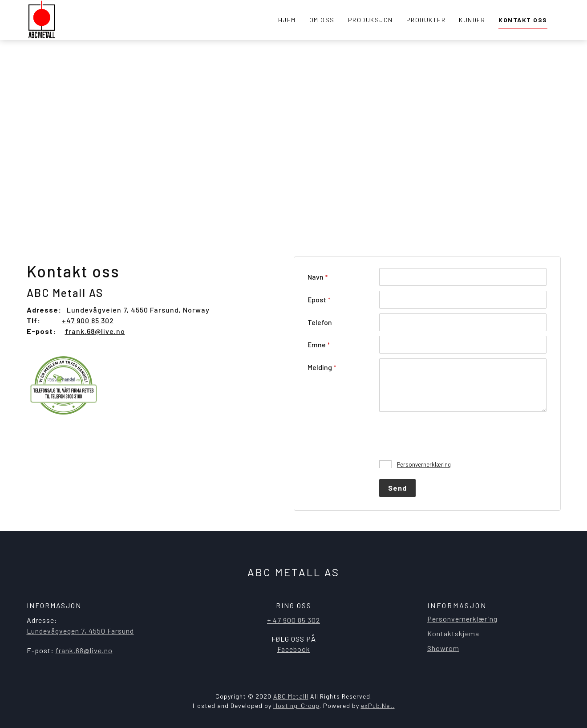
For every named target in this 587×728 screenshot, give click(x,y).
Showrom (443, 648)
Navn (316, 277)
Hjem (287, 20)
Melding (320, 367)
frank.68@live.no (95, 331)
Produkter (426, 20)
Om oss (322, 20)
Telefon (320, 322)
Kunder (472, 20)
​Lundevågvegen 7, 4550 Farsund (80, 631)
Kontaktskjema (453, 633)
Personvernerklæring (424, 464)
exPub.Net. (378, 706)
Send (397, 488)
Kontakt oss (523, 20)
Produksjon (370, 20)
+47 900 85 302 (88, 320)
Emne (317, 344)
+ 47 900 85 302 (293, 620)
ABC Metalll (291, 696)
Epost (317, 299)
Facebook (294, 649)
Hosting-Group (296, 706)
